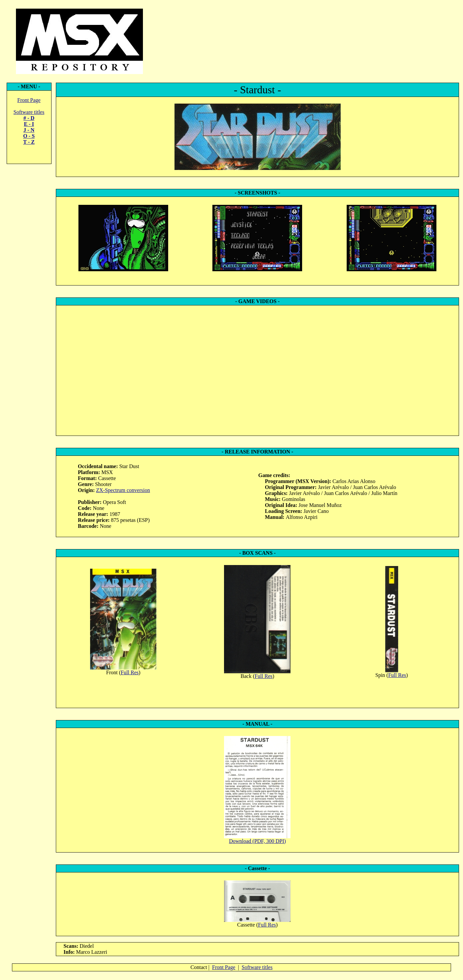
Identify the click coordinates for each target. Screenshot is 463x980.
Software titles (29, 112)
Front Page (29, 100)
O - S (29, 136)
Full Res (130, 672)
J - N (29, 130)
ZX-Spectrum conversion (123, 490)
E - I (29, 124)
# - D (29, 118)
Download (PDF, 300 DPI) (257, 841)
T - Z (29, 142)
